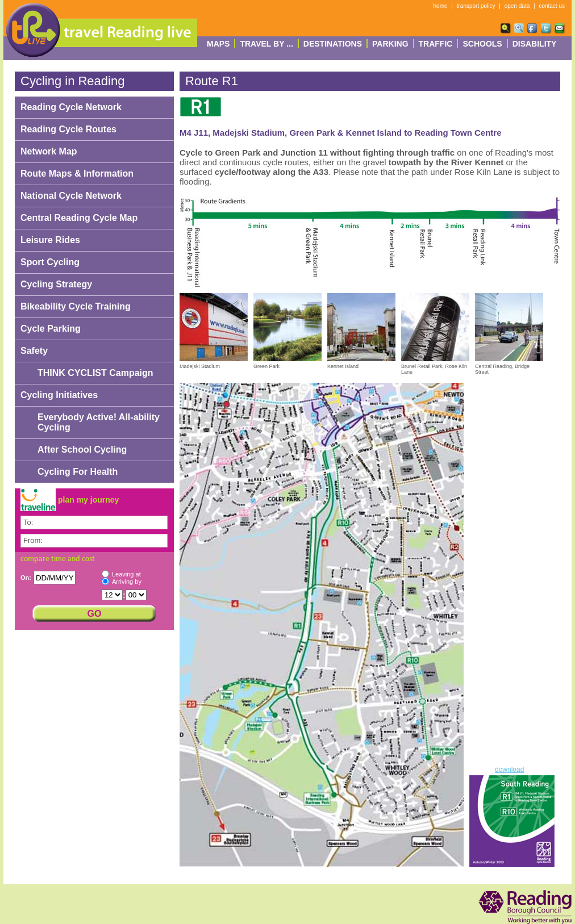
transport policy (476, 6)
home (441, 6)
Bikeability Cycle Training (76, 306)
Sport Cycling (50, 262)
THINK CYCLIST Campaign (95, 373)
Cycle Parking (51, 329)
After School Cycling (82, 450)
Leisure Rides (50, 240)
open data (517, 6)
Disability (535, 44)
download (509, 770)
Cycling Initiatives (59, 395)
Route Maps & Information (77, 173)
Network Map (49, 151)
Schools (482, 44)
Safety (34, 351)
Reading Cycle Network (71, 107)
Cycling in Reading (72, 81)
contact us (552, 6)
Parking (390, 44)
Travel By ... (266, 44)
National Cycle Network (71, 196)
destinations (333, 44)
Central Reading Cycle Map (79, 218)
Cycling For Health (78, 472)
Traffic (436, 44)
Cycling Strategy (56, 284)
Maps (218, 44)
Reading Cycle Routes (68, 129)
